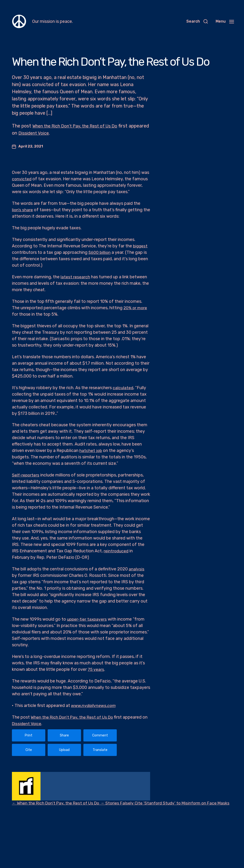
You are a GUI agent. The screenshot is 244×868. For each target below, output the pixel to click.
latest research (75, 277)
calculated (123, 388)
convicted (22, 179)
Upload (64, 750)
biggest (141, 246)
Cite (29, 750)
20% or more (136, 308)
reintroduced (116, 551)
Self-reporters (26, 475)
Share (64, 735)
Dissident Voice (56, 133)
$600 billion (100, 252)
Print (29, 735)
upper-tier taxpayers (87, 619)
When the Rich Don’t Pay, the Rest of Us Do (80, 126)
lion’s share (23, 210)
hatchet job (91, 451)
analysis (137, 569)
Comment (100, 735)
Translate (100, 750)
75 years (96, 669)
